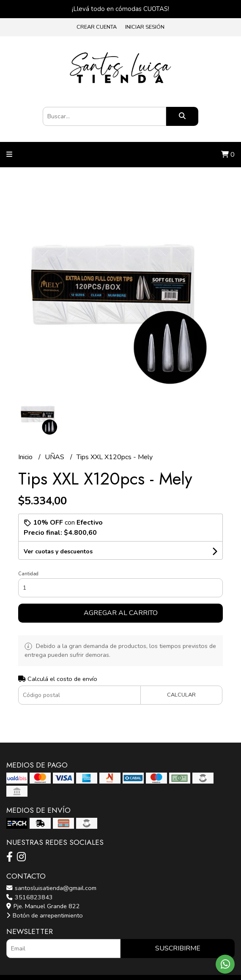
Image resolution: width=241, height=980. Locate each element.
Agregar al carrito (121, 613)
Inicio (26, 457)
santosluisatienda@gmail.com (51, 888)
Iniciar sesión (145, 27)
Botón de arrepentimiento (45, 915)
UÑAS (55, 457)
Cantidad (28, 574)
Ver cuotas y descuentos (58, 551)
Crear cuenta (97, 27)
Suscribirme (178, 948)
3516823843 (30, 897)
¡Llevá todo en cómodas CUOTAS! (120, 9)
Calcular (181, 695)
